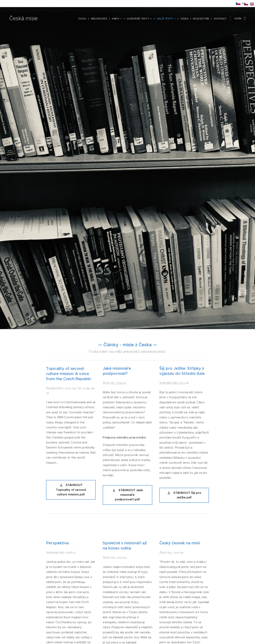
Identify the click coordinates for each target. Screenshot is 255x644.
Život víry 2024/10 (114, 383)
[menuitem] (93, 19)
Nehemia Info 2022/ (172, 383)
